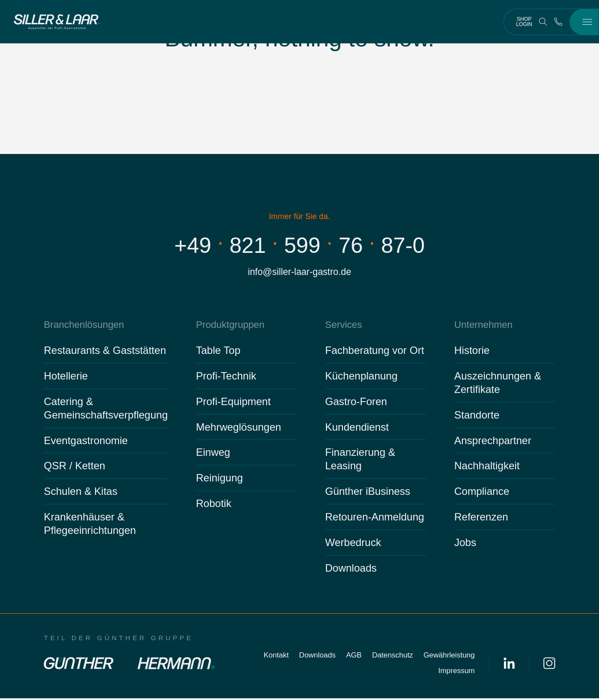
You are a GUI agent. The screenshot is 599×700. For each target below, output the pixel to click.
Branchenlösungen (82, 326)
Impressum (457, 672)
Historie (472, 352)
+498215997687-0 (300, 245)
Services (343, 326)
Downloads (351, 570)
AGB (354, 657)
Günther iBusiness (368, 493)
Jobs (466, 544)
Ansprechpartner (493, 442)
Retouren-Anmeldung (375, 518)
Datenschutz (393, 657)
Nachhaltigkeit (487, 467)
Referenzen (481, 518)
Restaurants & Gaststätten (105, 352)
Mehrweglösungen (239, 428)
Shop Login (524, 22)
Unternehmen (482, 326)
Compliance (482, 493)
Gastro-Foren (356, 403)
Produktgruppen (229, 326)
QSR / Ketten (74, 467)
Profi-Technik (226, 378)
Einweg (213, 454)
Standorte (477, 416)
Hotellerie (66, 378)
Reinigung (220, 479)
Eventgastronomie (86, 442)
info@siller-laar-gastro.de (299, 273)
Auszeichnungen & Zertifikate (498, 384)
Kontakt (276, 657)
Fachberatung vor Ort (375, 352)
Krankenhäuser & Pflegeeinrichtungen (90, 525)
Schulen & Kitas (81, 493)
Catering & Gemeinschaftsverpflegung (106, 409)
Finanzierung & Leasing (360, 461)
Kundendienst (357, 428)
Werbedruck (353, 544)
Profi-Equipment (234, 403)
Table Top (218, 352)
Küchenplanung (361, 378)
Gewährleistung (449, 657)
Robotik (214, 505)
